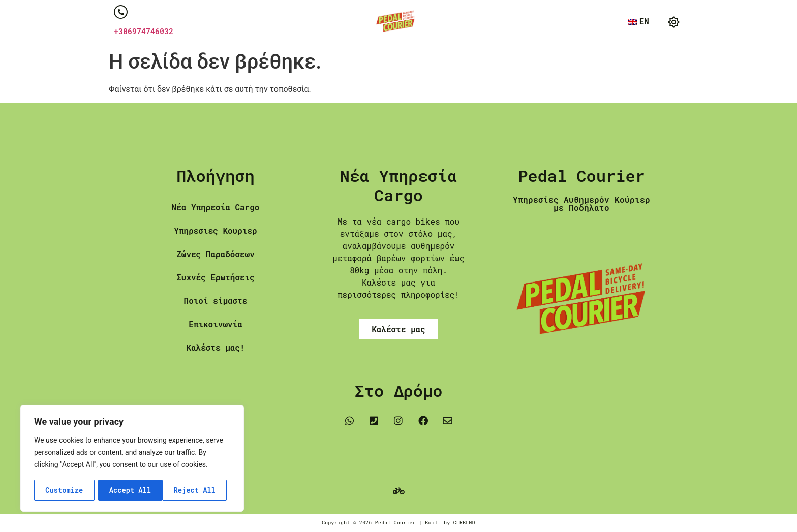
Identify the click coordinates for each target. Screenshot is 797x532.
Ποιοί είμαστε (216, 301)
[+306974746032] (121, 12)
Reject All (130, 490)
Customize (64, 490)
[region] (132, 459)
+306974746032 (144, 32)
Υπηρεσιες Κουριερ (215, 231)
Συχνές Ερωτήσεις (216, 278)
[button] (674, 22)
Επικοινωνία (216, 324)
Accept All (198, 490)
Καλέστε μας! (215, 348)
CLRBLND (464, 523)
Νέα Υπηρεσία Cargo (216, 208)
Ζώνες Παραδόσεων (216, 254)
